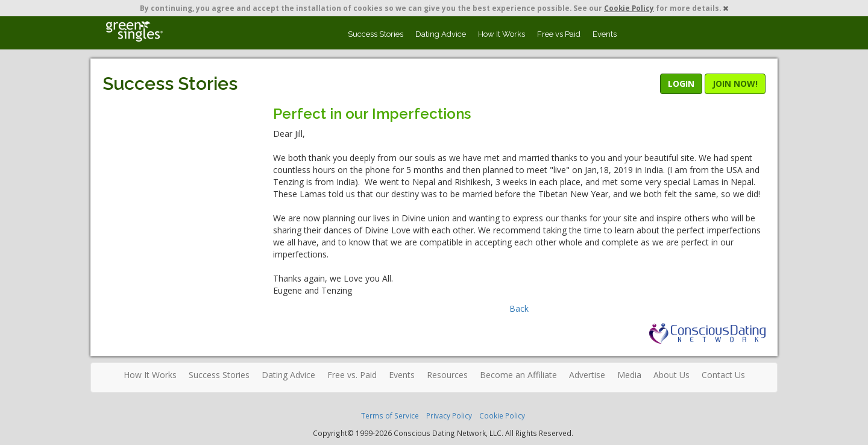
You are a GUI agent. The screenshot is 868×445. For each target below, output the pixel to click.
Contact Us (723, 375)
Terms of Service (390, 415)
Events (605, 34)
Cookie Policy (629, 8)
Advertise (587, 375)
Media (629, 375)
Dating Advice (441, 34)
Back (519, 308)
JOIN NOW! (735, 84)
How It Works (502, 34)
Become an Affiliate (518, 375)
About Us (671, 375)
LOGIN (681, 84)
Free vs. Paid (352, 375)
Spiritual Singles (134, 31)
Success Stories (376, 34)
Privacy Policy (449, 415)
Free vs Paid (559, 34)
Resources (447, 375)
